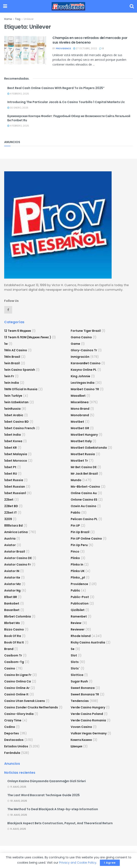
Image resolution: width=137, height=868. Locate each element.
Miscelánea (80, 402)
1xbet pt (10, 467)
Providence (79, 584)
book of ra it (14, 642)
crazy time (13, 720)
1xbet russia (14, 480)
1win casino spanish (20, 370)
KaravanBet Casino (86, 363)
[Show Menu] (5, 6)
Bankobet (12, 603)
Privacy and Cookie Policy (78, 863)
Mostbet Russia (83, 454)
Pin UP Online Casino (86, 539)
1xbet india (12, 435)
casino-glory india (19, 714)
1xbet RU (11, 474)
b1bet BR (11, 597)
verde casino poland (87, 714)
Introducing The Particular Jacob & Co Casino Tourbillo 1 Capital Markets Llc (66, 102)
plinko (75, 558)
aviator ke (12, 577)
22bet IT (10, 513)
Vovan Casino (81, 727)
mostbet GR (80, 428)
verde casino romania (88, 720)
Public (75, 590)
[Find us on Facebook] (8, 310)
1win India (12, 383)
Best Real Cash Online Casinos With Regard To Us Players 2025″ (56, 88)
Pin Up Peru (79, 545)
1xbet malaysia (16, 454)
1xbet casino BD (16, 422)
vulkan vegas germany (89, 733)
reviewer (78, 629)
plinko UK (78, 571)
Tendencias (80, 701)
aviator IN (12, 571)
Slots (75, 662)
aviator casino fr (18, 564)
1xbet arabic (14, 415)
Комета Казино (81, 740)
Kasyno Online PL (84, 370)
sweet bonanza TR (85, 694)
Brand (9, 649)
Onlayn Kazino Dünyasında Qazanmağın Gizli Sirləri (47, 781)
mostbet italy (81, 441)
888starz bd (13, 526)
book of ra (13, 636)
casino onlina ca (18, 681)
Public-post (80, 597)
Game (75, 344)
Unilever (29, 19)
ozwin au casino (84, 506)
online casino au (84, 493)
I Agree (110, 863)
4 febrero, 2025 (18, 94)
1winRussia (12, 409)
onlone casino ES (84, 500)
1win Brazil (12, 363)
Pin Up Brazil (80, 532)
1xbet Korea (13, 441)
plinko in (77, 564)
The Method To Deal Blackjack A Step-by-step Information (53, 809)
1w (6, 344)
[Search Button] (132, 6)
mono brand (80, 409)
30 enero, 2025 (18, 108)
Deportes (12, 733)
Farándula (12, 753)
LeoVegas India (83, 383)
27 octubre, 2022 (85, 48)
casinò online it (16, 694)
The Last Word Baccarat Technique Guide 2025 (44, 795)
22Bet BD (11, 506)
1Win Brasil (12, 357)
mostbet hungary (84, 435)
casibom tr (13, 655)
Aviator (10, 545)
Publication (80, 603)
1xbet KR (10, 448)
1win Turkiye (13, 396)
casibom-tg (14, 662)
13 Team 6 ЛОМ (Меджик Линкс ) (28, 337)
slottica (77, 675)
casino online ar (17, 688)
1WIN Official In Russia (21, 389)
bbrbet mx (12, 623)
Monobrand (80, 415)
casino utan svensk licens (25, 701)
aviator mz (12, 584)
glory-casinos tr (84, 350)
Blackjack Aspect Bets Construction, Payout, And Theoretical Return (60, 823)
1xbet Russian (15, 487)
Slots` (75, 668)
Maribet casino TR (85, 389)
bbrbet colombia (18, 616)
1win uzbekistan (16, 402)
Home (8, 19)
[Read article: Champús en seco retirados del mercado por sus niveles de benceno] (25, 51)
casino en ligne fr (18, 675)
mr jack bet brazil (84, 474)
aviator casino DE (18, 558)
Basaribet (12, 610)
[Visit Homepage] (68, 6)
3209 (8, 519)
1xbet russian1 (15, 493)
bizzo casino (14, 629)
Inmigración (80, 357)
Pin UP (75, 526)
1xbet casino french (20, 428)
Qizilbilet (78, 610)
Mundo (76, 480)
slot (74, 655)
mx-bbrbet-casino (85, 487)
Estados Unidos (16, 746)
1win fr (9, 376)
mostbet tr (79, 461)
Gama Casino (81, 337)
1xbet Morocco (16, 461)
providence (63, 48)
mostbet (77, 422)
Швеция (77, 746)
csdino (10, 727)
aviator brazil (15, 552)
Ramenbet (79, 616)
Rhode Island (81, 636)
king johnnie (80, 376)
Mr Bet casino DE (84, 467)
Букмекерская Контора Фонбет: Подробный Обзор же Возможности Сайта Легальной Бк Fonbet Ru (69, 118)
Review (76, 623)
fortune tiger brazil (86, 331)
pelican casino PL (84, 519)
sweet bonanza (83, 688)
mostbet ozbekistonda (89, 448)
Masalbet (78, 396)
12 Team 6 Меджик (18, 331)
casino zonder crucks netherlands (31, 707)
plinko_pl (78, 577)
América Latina (16, 532)
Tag (18, 19)
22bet (9, 500)
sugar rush (79, 681)
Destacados (14, 740)
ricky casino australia (88, 642)
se (73, 649)
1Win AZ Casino (16, 350)
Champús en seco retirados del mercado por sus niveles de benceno (90, 40)
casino (10, 668)
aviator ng (12, 590)
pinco (75, 552)
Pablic (76, 513)
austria (10, 539)
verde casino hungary (88, 707)
